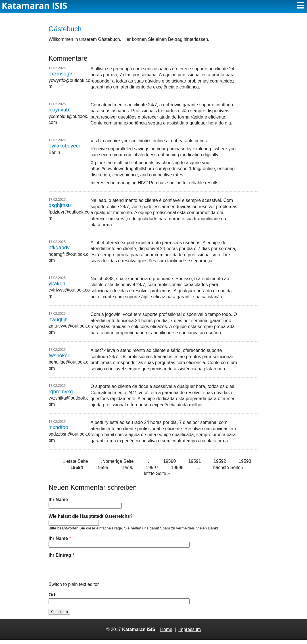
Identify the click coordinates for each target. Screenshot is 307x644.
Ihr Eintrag (61, 555)
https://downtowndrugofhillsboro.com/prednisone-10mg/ (146, 169)
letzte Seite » (157, 473)
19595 (102, 467)
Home (166, 634)
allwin (100, 69)
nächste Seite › (228, 467)
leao (102, 200)
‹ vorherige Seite (117, 461)
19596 (127, 467)
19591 (195, 461)
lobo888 (106, 279)
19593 (245, 461)
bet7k (100, 350)
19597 (152, 467)
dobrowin (172, 105)
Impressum (190, 634)
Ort (52, 599)
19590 (170, 461)
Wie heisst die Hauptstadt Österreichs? (91, 516)
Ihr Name (58, 500)
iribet (99, 243)
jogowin (113, 314)
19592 (220, 461)
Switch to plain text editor (74, 589)
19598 (177, 467)
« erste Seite (75, 461)
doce (144, 386)
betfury (102, 422)
